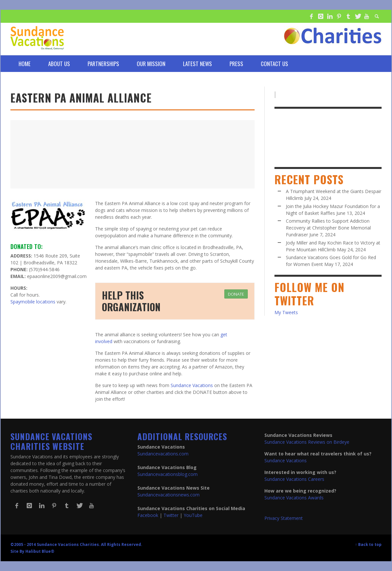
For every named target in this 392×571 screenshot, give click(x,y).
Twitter (171, 515)
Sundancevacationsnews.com (168, 495)
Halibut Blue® (40, 551)
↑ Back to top (368, 544)
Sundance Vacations (192, 385)
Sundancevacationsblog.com (168, 474)
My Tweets (286, 312)
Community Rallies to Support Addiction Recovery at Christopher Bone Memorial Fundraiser (328, 228)
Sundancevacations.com (163, 454)
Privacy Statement (284, 518)
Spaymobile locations (33, 302)
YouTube (193, 515)
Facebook (148, 515)
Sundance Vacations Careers (294, 479)
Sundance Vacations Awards (294, 498)
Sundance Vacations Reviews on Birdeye (307, 442)
